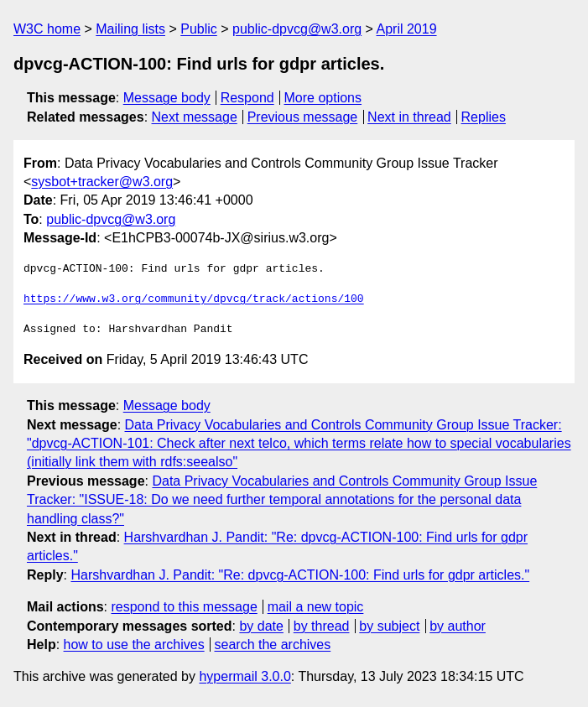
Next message (195, 117)
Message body (167, 98)
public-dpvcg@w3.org (297, 29)
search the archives (273, 645)
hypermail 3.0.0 (245, 676)
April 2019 (407, 29)
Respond (247, 98)
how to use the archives (134, 645)
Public (199, 29)
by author (458, 626)
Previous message (303, 117)
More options (323, 98)
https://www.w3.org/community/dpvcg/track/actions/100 (194, 299)
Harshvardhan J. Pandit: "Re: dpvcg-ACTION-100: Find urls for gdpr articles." (300, 575)
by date (261, 626)
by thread (322, 626)
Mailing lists (130, 29)
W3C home (47, 29)
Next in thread (409, 117)
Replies (484, 117)
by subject (389, 626)
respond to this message (184, 607)
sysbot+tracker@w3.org (102, 182)
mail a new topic (316, 607)
